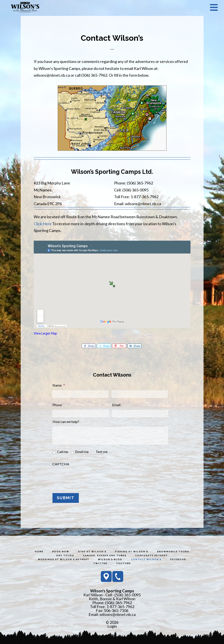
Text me (102, 452)
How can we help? (66, 422)
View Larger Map (45, 333)
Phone (57, 405)
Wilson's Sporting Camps (25, 7)
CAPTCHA (61, 464)
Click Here (43, 224)
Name (59, 385)
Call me (63, 452)
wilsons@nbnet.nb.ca (118, 613)
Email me (82, 452)
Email (116, 405)
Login (112, 625)
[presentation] (86, 478)
